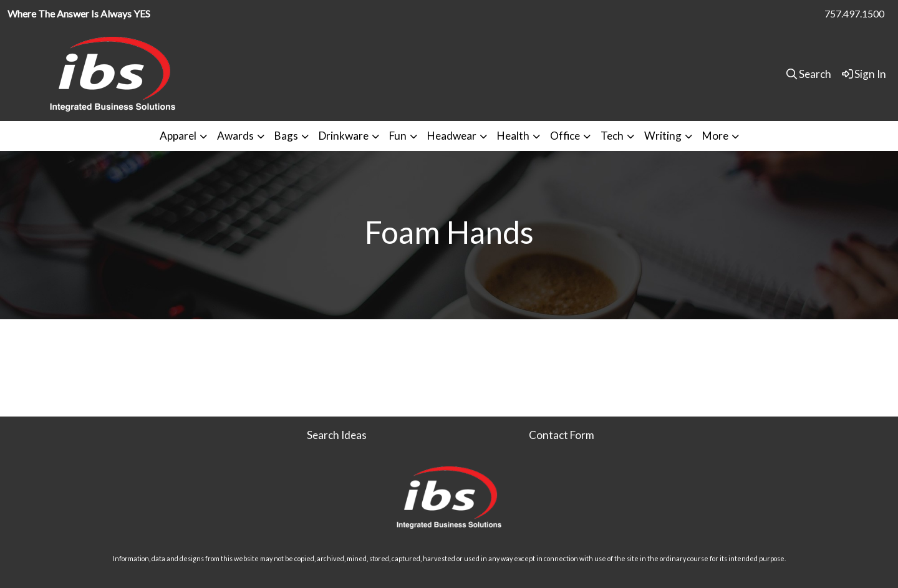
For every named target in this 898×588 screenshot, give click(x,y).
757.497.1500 (854, 13)
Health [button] (513, 136)
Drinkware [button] (344, 136)
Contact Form (562, 435)
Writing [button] (663, 136)
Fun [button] (398, 136)
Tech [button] (612, 136)
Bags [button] (286, 136)
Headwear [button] (452, 136)
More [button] (715, 136)
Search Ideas (337, 435)
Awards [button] (235, 136)
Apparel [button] (178, 136)
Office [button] (565, 136)
